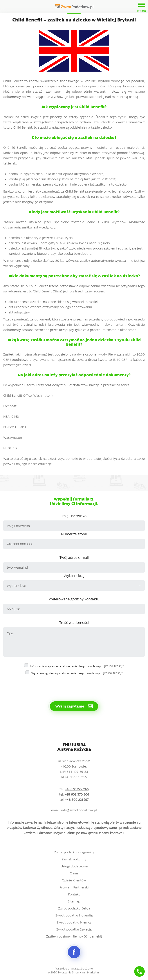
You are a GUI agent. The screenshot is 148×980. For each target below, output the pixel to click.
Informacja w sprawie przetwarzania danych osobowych (77, 666)
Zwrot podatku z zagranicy (74, 852)
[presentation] (37, 686)
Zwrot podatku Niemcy (74, 922)
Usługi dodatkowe (74, 866)
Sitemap (74, 901)
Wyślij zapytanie (74, 706)
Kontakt (74, 894)
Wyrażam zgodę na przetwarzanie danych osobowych (77, 673)
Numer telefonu (74, 534)
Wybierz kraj (74, 575)
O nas (74, 873)
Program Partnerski (74, 887)
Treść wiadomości (74, 622)
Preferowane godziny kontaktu (74, 599)
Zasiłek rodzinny (74, 859)
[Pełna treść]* (114, 666)
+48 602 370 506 (77, 794)
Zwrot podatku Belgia (74, 908)
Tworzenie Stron (68, 972)
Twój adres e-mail (74, 557)
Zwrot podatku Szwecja (74, 929)
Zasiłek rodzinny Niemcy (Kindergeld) (74, 936)
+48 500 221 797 (77, 800)
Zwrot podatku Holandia (74, 915)
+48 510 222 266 (77, 789)
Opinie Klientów (74, 880)
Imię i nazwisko (74, 516)
